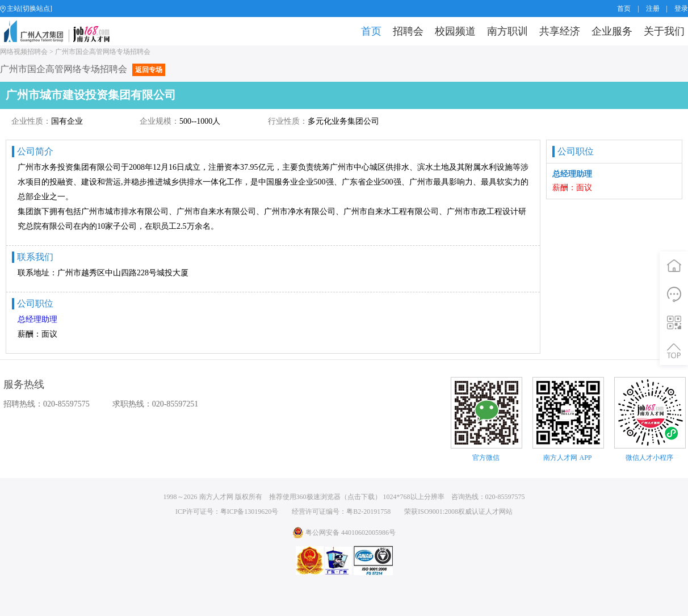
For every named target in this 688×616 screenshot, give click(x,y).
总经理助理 (37, 319)
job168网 (62, 31)
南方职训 (507, 31)
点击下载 (361, 497)
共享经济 (560, 31)
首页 (624, 9)
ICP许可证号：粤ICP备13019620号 (227, 512)
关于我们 (664, 31)
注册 (653, 9)
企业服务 (612, 31)
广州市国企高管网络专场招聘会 (103, 52)
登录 (681, 9)
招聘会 (408, 31)
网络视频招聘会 (24, 52)
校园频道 (455, 31)
